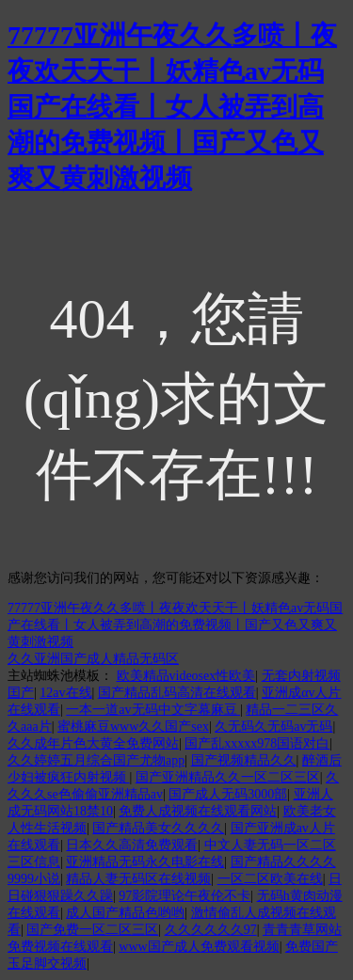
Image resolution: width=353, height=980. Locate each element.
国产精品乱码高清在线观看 (177, 693)
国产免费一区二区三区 (92, 930)
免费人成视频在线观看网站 (198, 811)
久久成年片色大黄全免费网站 (93, 743)
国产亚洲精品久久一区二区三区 (228, 777)
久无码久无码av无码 (273, 727)
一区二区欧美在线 (270, 879)
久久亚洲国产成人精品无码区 (93, 659)
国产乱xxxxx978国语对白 (257, 743)
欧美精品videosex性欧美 (186, 676)
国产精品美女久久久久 (158, 828)
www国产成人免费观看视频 (199, 947)
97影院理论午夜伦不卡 (185, 896)
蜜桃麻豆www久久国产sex (133, 727)
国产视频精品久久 (244, 760)
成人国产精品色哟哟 (125, 913)
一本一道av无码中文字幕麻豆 (153, 710)
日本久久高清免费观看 (132, 845)
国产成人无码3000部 (228, 794)
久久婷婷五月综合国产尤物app (96, 760)
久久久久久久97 (211, 930)
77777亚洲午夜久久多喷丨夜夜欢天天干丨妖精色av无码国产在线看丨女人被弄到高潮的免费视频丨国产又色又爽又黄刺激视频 (172, 107)
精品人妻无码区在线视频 (138, 879)
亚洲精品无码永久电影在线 (145, 862)
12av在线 (65, 693)
